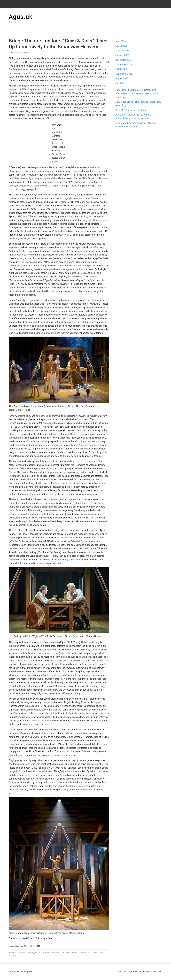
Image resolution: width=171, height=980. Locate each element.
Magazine (122, 972)
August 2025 (122, 78)
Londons (95, 952)
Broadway (54, 952)
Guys (67, 952)
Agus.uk (21, 17)
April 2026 (120, 41)
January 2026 (122, 55)
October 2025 (122, 69)
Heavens (75, 952)
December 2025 (124, 60)
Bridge (46, 952)
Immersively (85, 952)
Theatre (12, 956)
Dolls (62, 952)
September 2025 (124, 74)
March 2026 (121, 46)
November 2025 (124, 64)
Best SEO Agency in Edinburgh (131, 110)
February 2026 (123, 51)
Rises (102, 952)
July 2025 (120, 83)
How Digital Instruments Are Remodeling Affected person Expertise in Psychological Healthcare (137, 94)
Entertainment (24, 952)
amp (40, 952)
